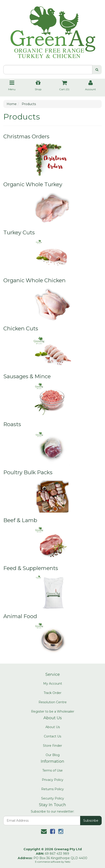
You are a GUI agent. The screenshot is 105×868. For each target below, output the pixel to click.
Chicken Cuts (21, 328)
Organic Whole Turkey (33, 184)
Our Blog (53, 755)
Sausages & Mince (27, 376)
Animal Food (20, 616)
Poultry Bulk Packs (28, 472)
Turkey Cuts (19, 232)
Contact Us (52, 736)
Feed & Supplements (31, 568)
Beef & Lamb (20, 520)
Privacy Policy (53, 780)
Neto (67, 862)
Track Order (52, 693)
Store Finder (52, 746)
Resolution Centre (53, 702)
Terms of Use (52, 770)
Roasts (12, 424)
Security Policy (53, 798)
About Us (53, 727)
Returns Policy (52, 789)
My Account (53, 684)
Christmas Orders (26, 136)
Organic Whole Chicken (34, 280)
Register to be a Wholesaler (53, 711)
